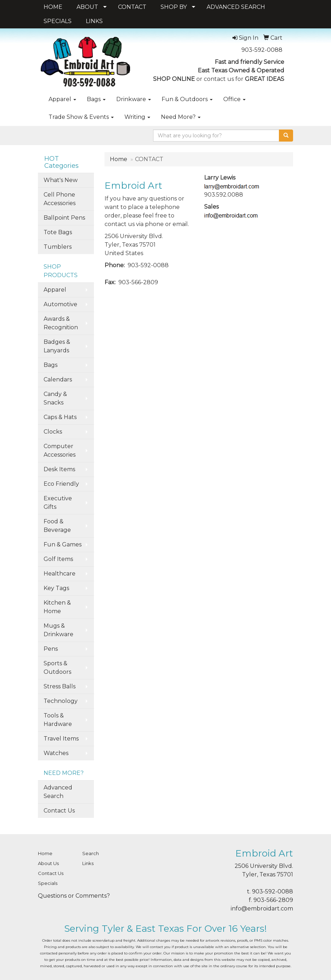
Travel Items (61, 739)
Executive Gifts (58, 503)
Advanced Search (58, 792)
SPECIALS (58, 21)
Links (88, 863)
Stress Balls (60, 686)
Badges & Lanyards (57, 346)
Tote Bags (58, 232)
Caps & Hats (60, 417)
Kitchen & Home (57, 607)
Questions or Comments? (74, 896)
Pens (51, 649)
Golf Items (58, 559)
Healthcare (60, 574)
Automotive (60, 304)
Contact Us (59, 811)
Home (119, 159)
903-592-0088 (262, 50)
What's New (61, 180)
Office (234, 99)
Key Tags (56, 588)
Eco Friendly (61, 484)
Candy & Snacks (55, 398)
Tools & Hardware (58, 720)
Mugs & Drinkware (58, 630)
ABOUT (87, 7)
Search (91, 853)
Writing (137, 117)
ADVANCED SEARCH (236, 7)
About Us (48, 863)
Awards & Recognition (61, 323)
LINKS (94, 21)
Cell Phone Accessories (60, 199)
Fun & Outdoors (187, 99)
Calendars (58, 379)
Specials (48, 883)
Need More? (181, 117)
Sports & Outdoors (57, 668)
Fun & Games (63, 544)
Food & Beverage (57, 526)
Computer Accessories (60, 450)
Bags (96, 99)
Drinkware (134, 99)
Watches (56, 753)
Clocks (53, 432)
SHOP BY (174, 7)
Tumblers (58, 247)
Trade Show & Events (81, 117)
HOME (53, 7)
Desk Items (59, 469)
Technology (61, 701)
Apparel (62, 99)
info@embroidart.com (262, 909)
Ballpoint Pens (64, 218)
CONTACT (132, 7)
